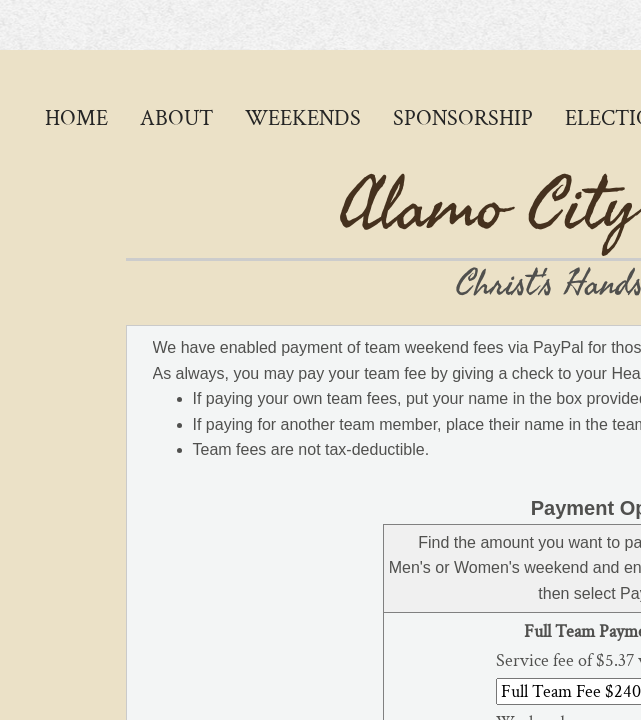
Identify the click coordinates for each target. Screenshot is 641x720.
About (176, 118)
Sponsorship (463, 118)
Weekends (303, 118)
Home (76, 118)
